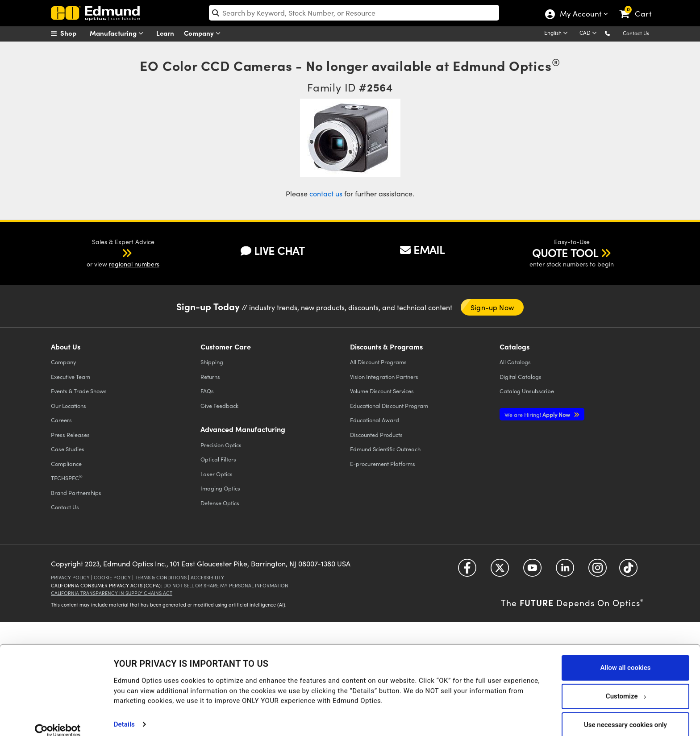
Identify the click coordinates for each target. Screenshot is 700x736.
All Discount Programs (378, 362)
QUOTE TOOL (565, 253)
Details (124, 712)
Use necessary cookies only (625, 712)
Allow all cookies (625, 655)
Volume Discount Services (382, 391)
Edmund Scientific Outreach (385, 449)
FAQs (207, 391)
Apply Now (538, 414)
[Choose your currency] (590, 33)
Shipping (212, 362)
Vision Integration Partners (384, 376)
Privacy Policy (70, 577)
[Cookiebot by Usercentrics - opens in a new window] (58, 718)
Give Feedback (219, 405)
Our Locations (69, 405)
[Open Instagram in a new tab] (598, 571)
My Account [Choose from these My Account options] (580, 15)
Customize (626, 684)
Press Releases (70, 435)
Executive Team (71, 376)
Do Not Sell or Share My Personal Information (226, 585)
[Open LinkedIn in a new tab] (565, 571)
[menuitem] (73, 33)
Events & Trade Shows (79, 391)
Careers (61, 420)
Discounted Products (376, 435)
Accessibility (207, 577)
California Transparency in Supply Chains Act (112, 593)
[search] (354, 13)
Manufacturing (119, 33)
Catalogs (515, 362)
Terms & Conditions (161, 577)
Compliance (66, 464)
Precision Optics (221, 445)
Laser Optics (217, 474)
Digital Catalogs (521, 376)
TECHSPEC (67, 478)
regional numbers (134, 264)
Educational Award (375, 420)
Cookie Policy (112, 577)
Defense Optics (220, 503)
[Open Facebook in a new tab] (467, 571)
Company (204, 33)
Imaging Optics (220, 488)
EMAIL (422, 249)
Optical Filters (218, 459)
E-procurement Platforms (383, 464)
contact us (326, 193)
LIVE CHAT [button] (273, 251)
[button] (615, 33)
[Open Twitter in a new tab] (500, 571)
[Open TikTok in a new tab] (628, 571)
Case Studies (68, 449)
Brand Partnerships (76, 493)
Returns (210, 376)
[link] (640, 7)
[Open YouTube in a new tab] (532, 571)
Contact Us (636, 33)
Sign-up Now (492, 307)
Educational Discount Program (389, 405)
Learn (165, 33)
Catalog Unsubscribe (527, 391)
